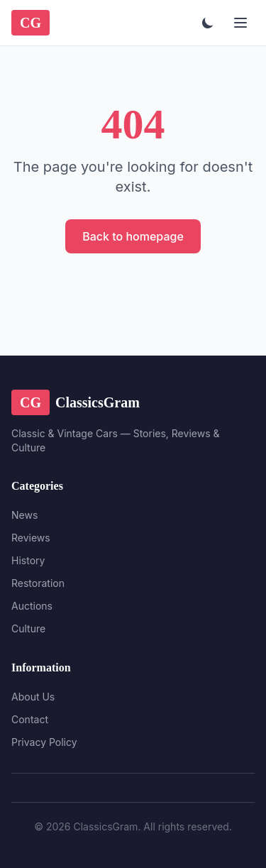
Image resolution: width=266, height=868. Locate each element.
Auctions (32, 606)
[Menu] (240, 23)
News (24, 515)
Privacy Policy (44, 742)
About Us (33, 697)
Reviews (31, 538)
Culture (28, 628)
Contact (30, 719)
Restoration (38, 583)
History (28, 560)
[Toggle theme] (208, 23)
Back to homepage (133, 236)
